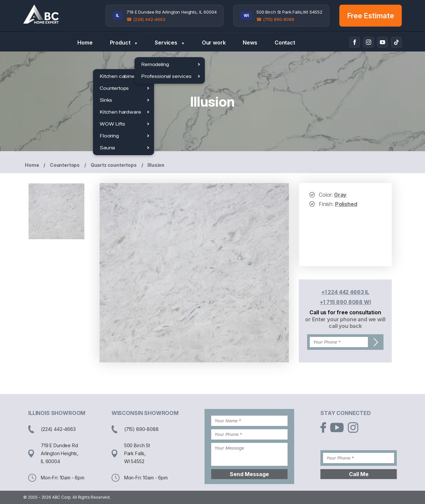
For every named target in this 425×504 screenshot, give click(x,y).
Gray (340, 195)
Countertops (65, 165)
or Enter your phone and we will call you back (345, 323)
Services (170, 43)
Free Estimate (371, 16)
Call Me (359, 474)
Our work (214, 43)
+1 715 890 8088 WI (345, 302)
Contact (285, 43)
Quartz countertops (114, 165)
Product (124, 43)
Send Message (249, 474)
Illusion (156, 165)
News (250, 43)
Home (85, 43)
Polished (346, 204)
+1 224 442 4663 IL (345, 292)
